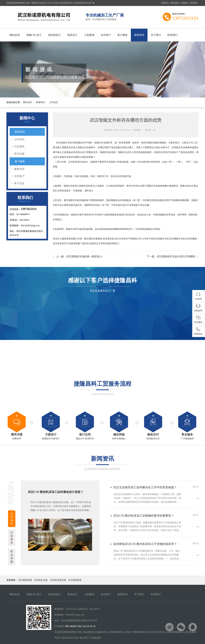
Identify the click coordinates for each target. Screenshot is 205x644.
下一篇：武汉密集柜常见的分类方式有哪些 (171, 256)
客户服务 (123, 35)
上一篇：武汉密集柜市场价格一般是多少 (79, 256)
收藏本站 (165, 3)
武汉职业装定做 (58, 580)
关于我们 (156, 35)
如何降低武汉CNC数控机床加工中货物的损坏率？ (145, 544)
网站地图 (175, 3)
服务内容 (19, 169)
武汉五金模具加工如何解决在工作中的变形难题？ (145, 487)
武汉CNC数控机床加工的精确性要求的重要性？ (144, 516)
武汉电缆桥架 (75, 580)
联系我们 (194, 3)
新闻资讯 (139, 35)
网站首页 (15, 35)
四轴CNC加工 (34, 35)
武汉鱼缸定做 (41, 580)
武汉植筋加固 (25, 580)
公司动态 (53, 102)
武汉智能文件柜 (64, 143)
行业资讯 (19, 147)
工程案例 (89, 35)
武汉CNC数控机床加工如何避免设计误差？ (56, 492)
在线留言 (184, 3)
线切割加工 (55, 35)
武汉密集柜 (97, 239)
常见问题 (19, 154)
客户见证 (19, 183)
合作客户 (106, 35)
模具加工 (73, 35)
